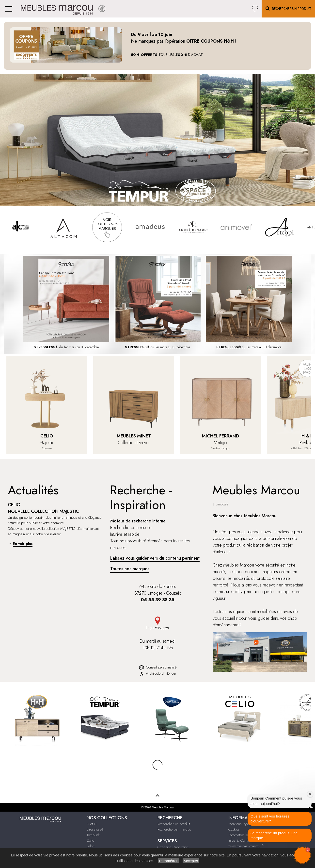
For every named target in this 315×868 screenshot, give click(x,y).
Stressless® (95, 810)
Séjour (91, 832)
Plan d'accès (157, 624)
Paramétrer (168, 861)
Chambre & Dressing (102, 843)
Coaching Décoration (173, 827)
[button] (302, 855)
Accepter (191, 861)
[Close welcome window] (310, 794)
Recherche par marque (174, 810)
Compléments (97, 837)
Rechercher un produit (174, 804)
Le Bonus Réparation (173, 838)
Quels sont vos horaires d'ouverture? (270, 819)
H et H (92, 804)
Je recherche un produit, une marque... (274, 835)
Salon (91, 826)
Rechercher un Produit (288, 8)
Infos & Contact (240, 821)
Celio (90, 821)
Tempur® (93, 815)
